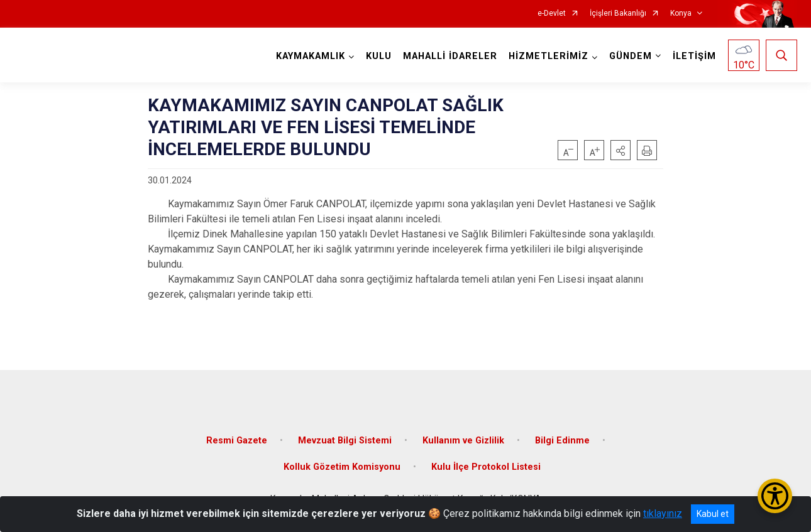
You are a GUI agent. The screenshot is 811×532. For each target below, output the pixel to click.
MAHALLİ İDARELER (450, 56)
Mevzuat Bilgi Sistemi (345, 441)
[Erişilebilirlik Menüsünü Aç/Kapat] (775, 496)
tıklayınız (663, 513)
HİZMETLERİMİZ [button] (549, 56)
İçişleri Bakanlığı (618, 14)
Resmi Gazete (237, 441)
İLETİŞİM (694, 56)
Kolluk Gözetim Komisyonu (342, 467)
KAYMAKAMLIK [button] (311, 56)
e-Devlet (552, 14)
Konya (681, 14)
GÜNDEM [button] (631, 56)
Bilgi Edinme (562, 441)
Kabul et (713, 514)
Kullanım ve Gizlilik (463, 441)
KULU (379, 56)
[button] (621, 150)
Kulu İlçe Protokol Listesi (486, 467)
